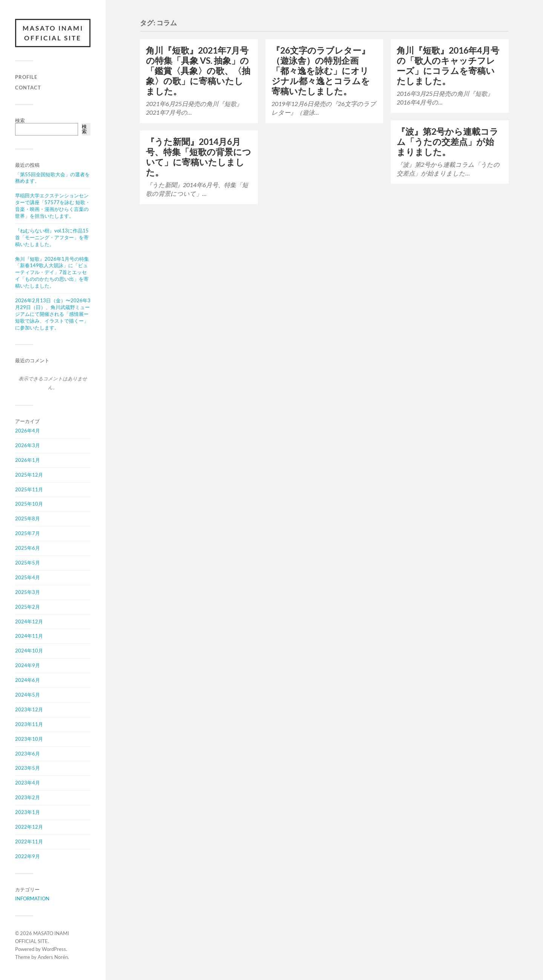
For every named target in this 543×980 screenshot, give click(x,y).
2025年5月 (28, 563)
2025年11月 (29, 489)
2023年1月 (28, 812)
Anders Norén (53, 957)
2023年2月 (28, 797)
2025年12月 (29, 475)
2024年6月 (28, 680)
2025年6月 (28, 548)
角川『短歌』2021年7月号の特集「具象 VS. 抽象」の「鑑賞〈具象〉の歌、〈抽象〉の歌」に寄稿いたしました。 (198, 71)
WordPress (54, 949)
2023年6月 (28, 754)
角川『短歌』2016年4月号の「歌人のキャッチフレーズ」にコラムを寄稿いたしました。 (448, 66)
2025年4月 (28, 577)
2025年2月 (28, 607)
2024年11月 (29, 636)
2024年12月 (29, 622)
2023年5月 (28, 768)
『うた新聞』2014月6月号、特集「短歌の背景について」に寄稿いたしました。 (199, 157)
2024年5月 (28, 695)
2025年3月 (28, 592)
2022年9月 (28, 856)
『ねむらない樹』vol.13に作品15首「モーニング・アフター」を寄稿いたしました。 (52, 237)
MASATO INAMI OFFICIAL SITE (53, 33)
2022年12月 (29, 827)
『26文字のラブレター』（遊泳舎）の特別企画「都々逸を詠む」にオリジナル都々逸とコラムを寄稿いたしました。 (321, 71)
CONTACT (28, 88)
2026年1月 (28, 460)
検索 (20, 120)
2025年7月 (28, 533)
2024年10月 (29, 651)
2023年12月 (29, 709)
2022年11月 (29, 842)
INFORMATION (32, 898)
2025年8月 (28, 518)
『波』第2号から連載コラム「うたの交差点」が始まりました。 (448, 142)
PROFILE (26, 77)
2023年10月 (29, 739)
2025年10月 (29, 504)
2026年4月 (28, 431)
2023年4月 (28, 783)
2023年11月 (29, 724)
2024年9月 (28, 665)
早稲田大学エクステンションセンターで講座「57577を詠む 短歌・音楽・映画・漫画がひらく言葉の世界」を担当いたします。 (53, 206)
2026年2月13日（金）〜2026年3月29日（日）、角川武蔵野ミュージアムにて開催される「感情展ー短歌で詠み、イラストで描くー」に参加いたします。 (53, 314)
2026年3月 (28, 445)
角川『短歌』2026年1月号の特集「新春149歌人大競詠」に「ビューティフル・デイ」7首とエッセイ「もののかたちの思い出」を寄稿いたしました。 (52, 272)
